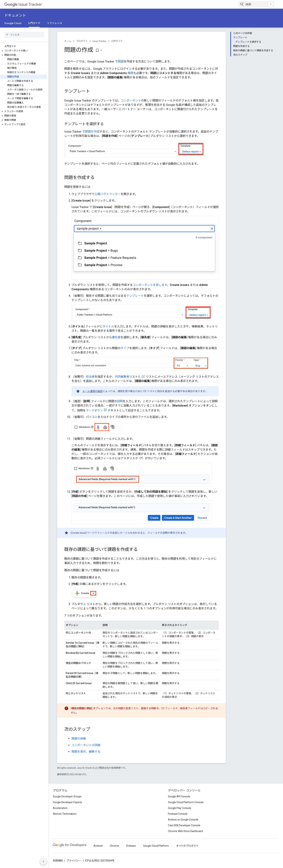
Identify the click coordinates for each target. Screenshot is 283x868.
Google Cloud (13, 23)
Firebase (131, 846)
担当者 (90, 377)
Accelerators (60, 808)
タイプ (125, 348)
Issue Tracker (23, 4)
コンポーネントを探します (150, 285)
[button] (24, 51)
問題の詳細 (79, 739)
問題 (121, 61)
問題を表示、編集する (86, 752)
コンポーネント (131, 101)
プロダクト (82, 41)
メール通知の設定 (92, 391)
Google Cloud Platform (156, 846)
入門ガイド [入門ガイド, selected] (34, 23)
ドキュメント (15, 15)
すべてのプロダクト (187, 846)
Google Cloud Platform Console (186, 802)
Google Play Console (180, 808)
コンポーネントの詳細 (86, 745)
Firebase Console (178, 814)
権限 (130, 73)
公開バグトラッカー (108, 194)
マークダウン (94, 410)
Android (98, 846)
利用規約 (58, 861)
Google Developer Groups (67, 796)
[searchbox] (24, 35)
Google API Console (179, 796)
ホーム (68, 41)
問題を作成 (92, 132)
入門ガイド (117, 41)
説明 (120, 401)
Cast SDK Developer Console (184, 825)
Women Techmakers (65, 814)
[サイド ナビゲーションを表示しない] (43, 861)
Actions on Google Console (183, 820)
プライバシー (74, 861)
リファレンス (55, 23)
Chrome (114, 846)
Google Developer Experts (68, 802)
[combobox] (256, 4)
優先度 (116, 337)
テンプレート (135, 296)
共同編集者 (122, 377)
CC (143, 377)
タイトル (108, 326)
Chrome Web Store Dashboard (185, 831)
